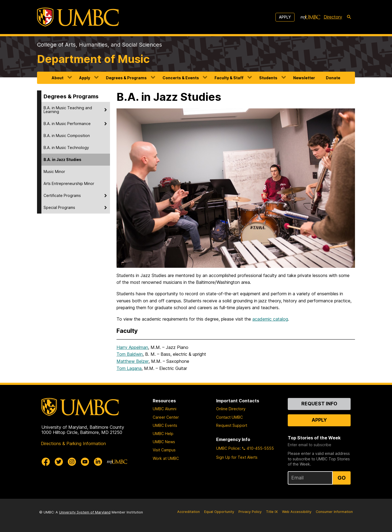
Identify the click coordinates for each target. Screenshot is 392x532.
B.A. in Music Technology (66, 148)
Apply (285, 17)
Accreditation (189, 512)
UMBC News (164, 442)
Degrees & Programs (126, 78)
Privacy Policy (250, 512)
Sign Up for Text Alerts (237, 457)
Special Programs (59, 207)
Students (268, 78)
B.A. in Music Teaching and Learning (68, 110)
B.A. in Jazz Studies (62, 159)
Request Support (232, 425)
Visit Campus (164, 450)
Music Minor (54, 171)
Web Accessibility (297, 512)
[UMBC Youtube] (85, 462)
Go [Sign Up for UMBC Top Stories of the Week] (342, 478)
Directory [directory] (333, 17)
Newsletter (304, 78)
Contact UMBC (229, 417)
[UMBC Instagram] (72, 462)
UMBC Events (165, 425)
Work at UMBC (166, 458)
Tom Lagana (129, 368)
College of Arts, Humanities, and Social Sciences (99, 45)
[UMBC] (78, 17)
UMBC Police (228, 448)
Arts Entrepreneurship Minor (69, 183)
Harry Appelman (132, 347)
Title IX (272, 512)
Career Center (166, 417)
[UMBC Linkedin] (98, 462)
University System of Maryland (85, 512)
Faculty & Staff (229, 78)
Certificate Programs (62, 195)
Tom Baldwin (130, 354)
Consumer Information (334, 512)
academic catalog (270, 319)
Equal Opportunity (219, 512)
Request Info (319, 404)
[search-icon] (349, 17)
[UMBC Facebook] (46, 462)
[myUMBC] (310, 17)
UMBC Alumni (165, 409)
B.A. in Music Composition (67, 136)
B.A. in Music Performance (67, 124)
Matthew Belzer (133, 361)
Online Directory (231, 409)
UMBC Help (163, 434)
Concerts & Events (181, 78)
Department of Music (93, 59)
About (58, 78)
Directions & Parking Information (73, 443)
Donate (333, 78)
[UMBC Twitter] (59, 462)
